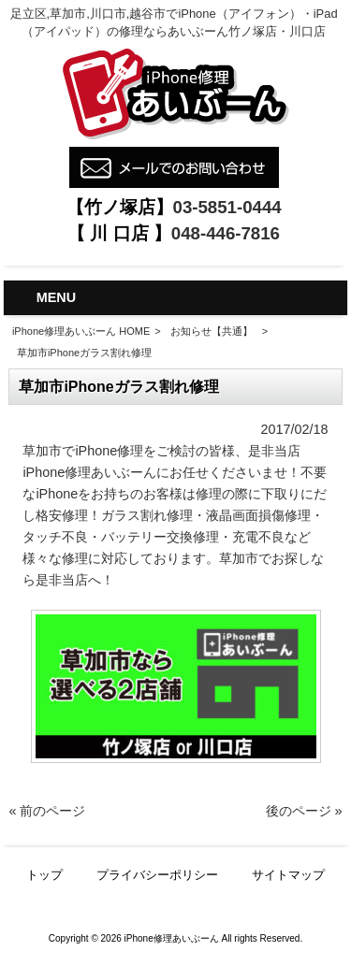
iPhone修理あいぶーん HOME (81, 331)
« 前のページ (47, 811)
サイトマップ (288, 875)
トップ (44, 875)
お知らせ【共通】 (212, 331)
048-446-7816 (226, 233)
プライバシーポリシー (157, 875)
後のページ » (304, 811)
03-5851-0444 (227, 207)
